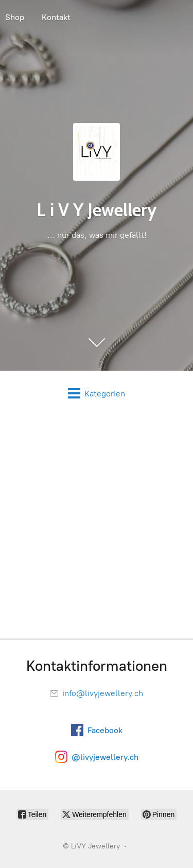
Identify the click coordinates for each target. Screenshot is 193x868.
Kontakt (56, 17)
